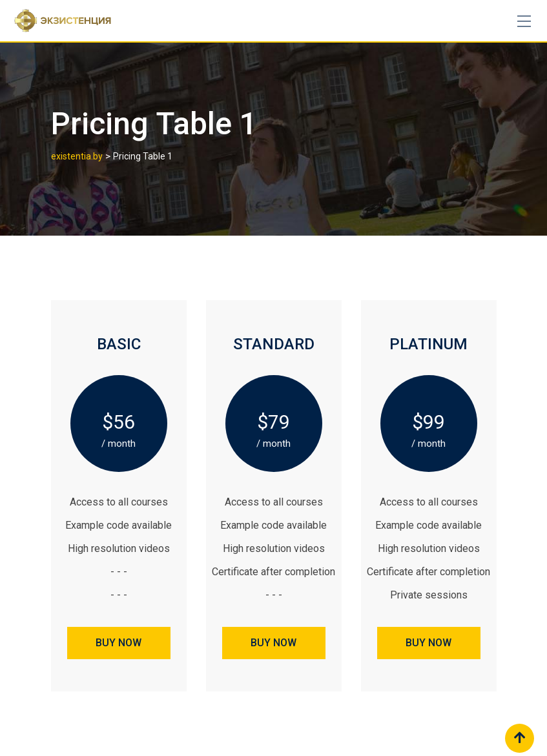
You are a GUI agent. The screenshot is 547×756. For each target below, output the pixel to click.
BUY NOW (119, 643)
